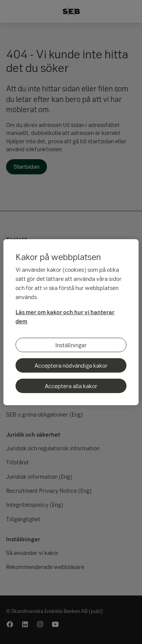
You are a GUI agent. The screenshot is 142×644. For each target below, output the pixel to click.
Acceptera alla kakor (71, 386)
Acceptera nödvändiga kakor (71, 365)
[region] (71, 322)
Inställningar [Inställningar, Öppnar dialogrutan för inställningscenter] (71, 345)
